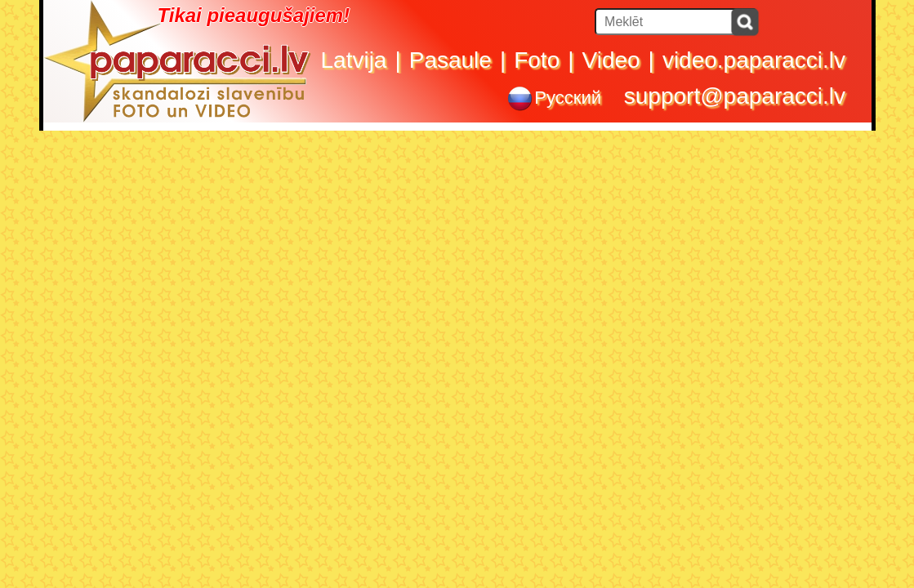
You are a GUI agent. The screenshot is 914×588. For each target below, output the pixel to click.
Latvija (354, 60)
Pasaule (450, 60)
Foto (537, 60)
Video (611, 60)
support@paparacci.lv (735, 96)
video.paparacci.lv (754, 60)
